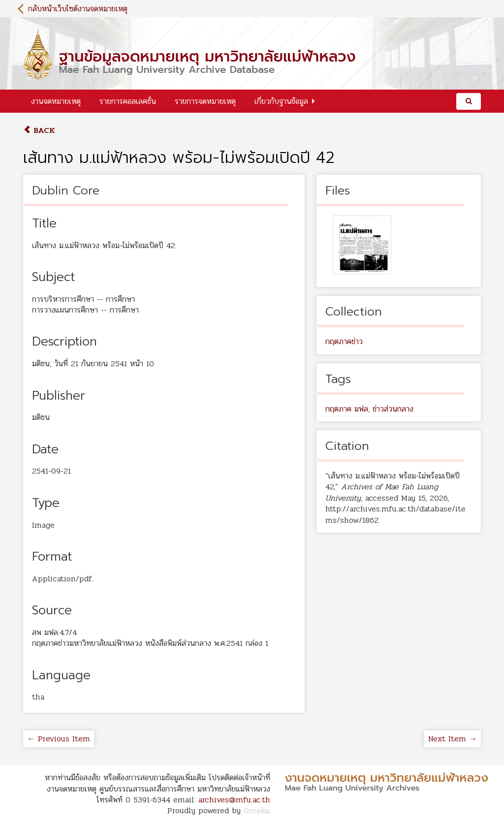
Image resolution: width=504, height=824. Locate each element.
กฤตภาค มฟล (347, 409)
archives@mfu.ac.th (234, 800)
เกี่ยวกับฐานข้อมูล (281, 101)
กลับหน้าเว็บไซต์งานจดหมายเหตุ (78, 9)
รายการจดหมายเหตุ (205, 101)
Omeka (256, 810)
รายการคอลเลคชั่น (128, 101)
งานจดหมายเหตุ (56, 101)
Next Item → (453, 739)
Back (39, 130)
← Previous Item (59, 739)
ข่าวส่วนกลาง (393, 409)
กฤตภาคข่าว (344, 341)
